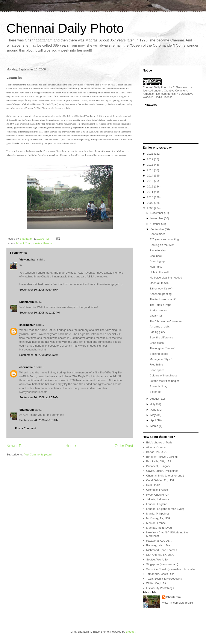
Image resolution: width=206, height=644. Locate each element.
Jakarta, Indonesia (158, 499)
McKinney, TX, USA (158, 518)
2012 (151, 187)
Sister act (155, 392)
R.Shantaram (181, 87)
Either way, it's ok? (161, 289)
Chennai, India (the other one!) (165, 476)
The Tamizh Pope (160, 305)
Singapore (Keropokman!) (162, 564)
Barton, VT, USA (156, 452)
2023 (151, 154)
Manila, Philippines (158, 514)
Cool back (156, 256)
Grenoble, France (157, 490)
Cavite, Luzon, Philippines (162, 471)
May (153, 415)
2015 (151, 170)
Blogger (131, 632)
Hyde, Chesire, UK (158, 495)
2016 (151, 165)
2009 (151, 203)
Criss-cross (157, 343)
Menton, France (156, 523)
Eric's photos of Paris (159, 442)
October (156, 224)
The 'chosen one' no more (166, 321)
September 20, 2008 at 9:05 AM (39, 355)
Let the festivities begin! (164, 381)
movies (37, 243)
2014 (151, 176)
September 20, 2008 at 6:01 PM (39, 420)
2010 (151, 197)
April (154, 420)
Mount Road (24, 243)
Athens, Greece (156, 447)
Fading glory (157, 332)
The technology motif (163, 299)
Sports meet (157, 234)
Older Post (124, 446)
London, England (157, 504)
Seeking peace (159, 354)
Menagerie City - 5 (161, 359)
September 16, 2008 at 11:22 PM (40, 313)
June (154, 410)
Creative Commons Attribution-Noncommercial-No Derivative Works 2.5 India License (168, 94)
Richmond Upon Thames (162, 550)
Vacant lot (156, 316)
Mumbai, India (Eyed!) (160, 528)
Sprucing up (157, 261)
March (155, 426)
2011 (151, 192)
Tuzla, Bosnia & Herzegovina (164, 579)
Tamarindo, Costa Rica (160, 574)
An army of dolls (160, 327)
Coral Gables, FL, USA (160, 480)
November (157, 218)
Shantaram (27, 302)
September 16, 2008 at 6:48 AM (39, 290)
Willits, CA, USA (156, 583)
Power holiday (158, 386)
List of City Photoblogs (160, 588)
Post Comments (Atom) (38, 454)
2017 (151, 159)
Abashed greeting (161, 294)
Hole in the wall (159, 272)
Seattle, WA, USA (157, 560)
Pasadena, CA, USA (159, 541)
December (157, 213)
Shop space (157, 370)
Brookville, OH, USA (159, 461)
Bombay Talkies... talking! (162, 457)
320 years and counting (164, 239)
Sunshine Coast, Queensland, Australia (170, 569)
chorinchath (27, 325)
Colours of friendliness (163, 375)
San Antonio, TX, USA (160, 555)
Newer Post (17, 446)
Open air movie (159, 283)
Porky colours (158, 310)
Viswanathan (28, 260)
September (158, 229)
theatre (48, 243)
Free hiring (156, 365)
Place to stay (158, 250)
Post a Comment (25, 428)
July (153, 404)
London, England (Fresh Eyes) (165, 509)
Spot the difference (161, 337)
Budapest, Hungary (158, 466)
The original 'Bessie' (162, 348)
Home (71, 446)
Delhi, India (153, 485)
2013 (151, 181)
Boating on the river (162, 245)
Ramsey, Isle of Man (159, 545)
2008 (151, 208)
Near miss (156, 267)
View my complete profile (177, 603)
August (155, 399)
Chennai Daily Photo (65, 28)
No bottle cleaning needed (166, 278)
